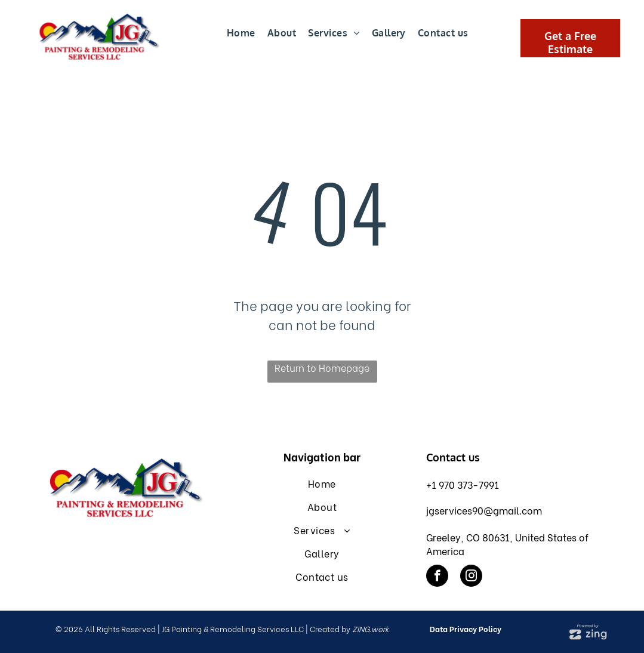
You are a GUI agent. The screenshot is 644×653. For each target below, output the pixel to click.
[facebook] (437, 577)
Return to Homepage (322, 367)
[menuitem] (241, 33)
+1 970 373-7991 (463, 484)
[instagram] (471, 577)
